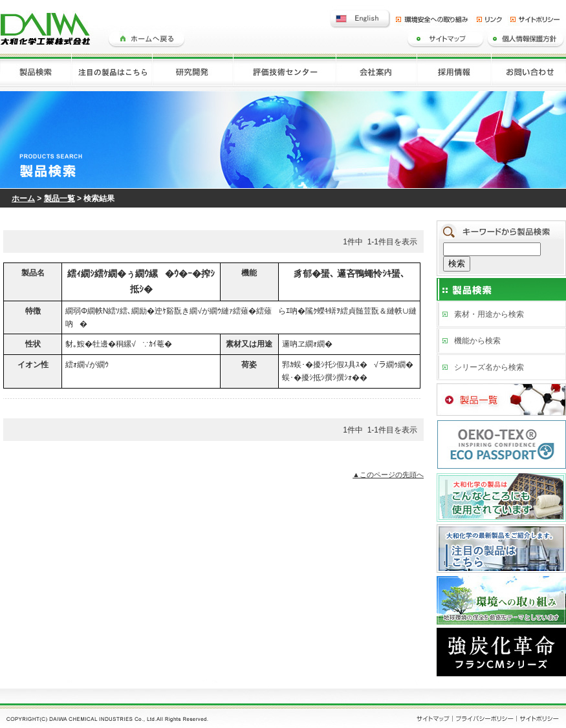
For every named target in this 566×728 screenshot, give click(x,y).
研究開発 (193, 72)
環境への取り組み (501, 599)
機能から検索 (477, 341)
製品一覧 (60, 198)
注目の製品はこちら (112, 72)
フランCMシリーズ (501, 652)
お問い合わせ (529, 72)
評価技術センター (285, 72)
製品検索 (36, 72)
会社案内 (377, 72)
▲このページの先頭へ (388, 475)
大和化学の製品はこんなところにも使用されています (501, 496)
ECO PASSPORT (501, 443)
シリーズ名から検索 (489, 367)
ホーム (23, 198)
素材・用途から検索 (489, 314)
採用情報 (454, 72)
